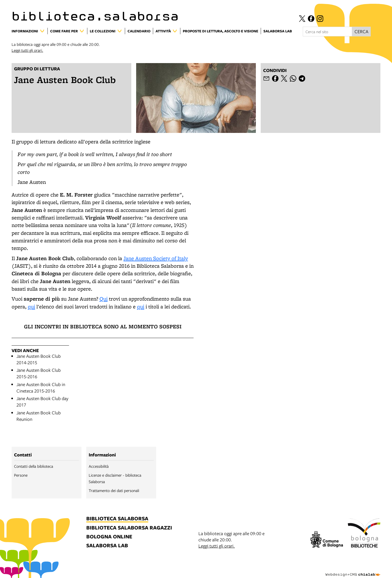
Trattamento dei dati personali (114, 490)
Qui (104, 299)
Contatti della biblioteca (34, 466)
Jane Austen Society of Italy (156, 258)
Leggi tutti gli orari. (27, 50)
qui (31, 307)
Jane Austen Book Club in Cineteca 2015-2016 (41, 388)
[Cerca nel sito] (327, 32)
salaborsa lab (107, 546)
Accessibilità (99, 466)
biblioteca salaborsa (117, 519)
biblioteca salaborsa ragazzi (129, 528)
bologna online (109, 537)
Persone (21, 475)
